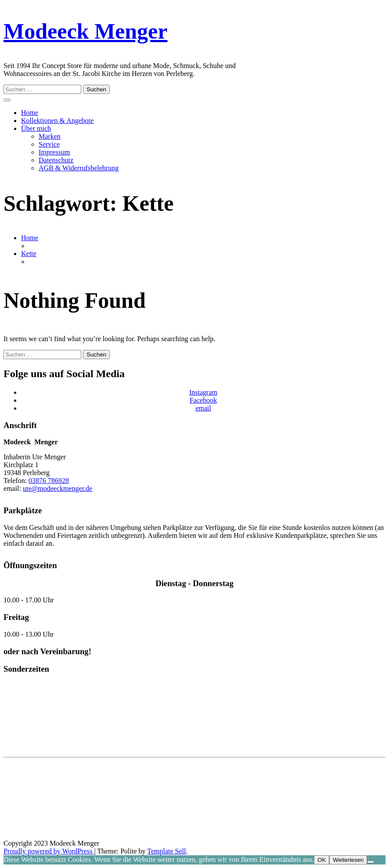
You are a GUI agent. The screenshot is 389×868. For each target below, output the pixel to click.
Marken (50, 136)
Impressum (54, 152)
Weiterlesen (348, 860)
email (203, 408)
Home (30, 113)
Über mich (36, 128)
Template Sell (166, 851)
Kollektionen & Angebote (57, 121)
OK (322, 860)
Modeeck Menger (85, 31)
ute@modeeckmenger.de (58, 488)
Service (49, 144)
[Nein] (371, 862)
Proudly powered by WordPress (49, 851)
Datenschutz (56, 160)
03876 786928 (49, 481)
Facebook (203, 400)
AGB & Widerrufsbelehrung (79, 168)
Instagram (203, 392)
